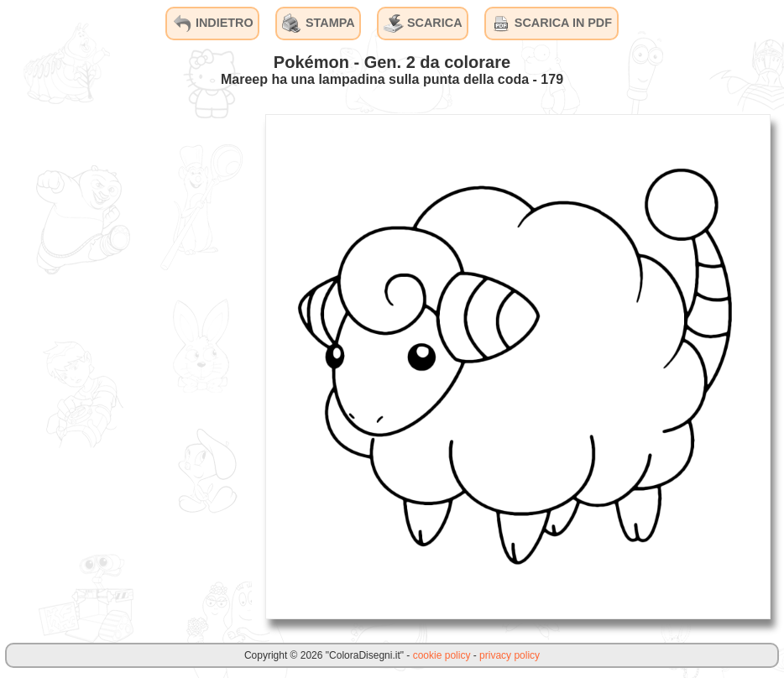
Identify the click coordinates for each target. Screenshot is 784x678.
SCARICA (423, 23)
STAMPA (319, 23)
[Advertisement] (126, 366)
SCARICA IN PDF (551, 23)
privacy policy (510, 655)
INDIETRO (213, 23)
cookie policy (442, 655)
